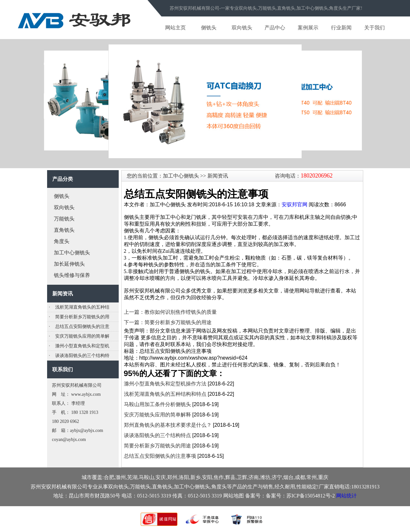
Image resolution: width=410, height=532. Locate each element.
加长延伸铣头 (69, 264)
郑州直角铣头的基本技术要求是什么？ (168, 425)
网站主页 (175, 28)
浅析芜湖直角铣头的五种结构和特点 (165, 394)
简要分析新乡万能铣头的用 (82, 317)
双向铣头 (242, 28)
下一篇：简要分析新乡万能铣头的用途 (168, 322)
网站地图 (234, 496)
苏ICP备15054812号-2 (311, 496)
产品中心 (275, 28)
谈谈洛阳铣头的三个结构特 (82, 356)
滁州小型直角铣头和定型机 (82, 346)
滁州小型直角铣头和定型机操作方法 (165, 384)
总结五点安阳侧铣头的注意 (82, 327)
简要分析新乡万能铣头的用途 (157, 446)
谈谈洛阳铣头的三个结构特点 (157, 435)
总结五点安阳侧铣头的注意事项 (160, 456)
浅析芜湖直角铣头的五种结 (82, 307)
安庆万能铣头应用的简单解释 (157, 415)
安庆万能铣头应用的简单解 (82, 336)
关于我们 (375, 28)
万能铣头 (64, 219)
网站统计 (346, 496)
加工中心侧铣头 (72, 253)
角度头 (62, 241)
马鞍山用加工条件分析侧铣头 (157, 404)
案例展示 (308, 28)
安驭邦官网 (295, 205)
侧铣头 (209, 28)
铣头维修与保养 (72, 275)
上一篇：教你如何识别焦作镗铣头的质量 (170, 312)
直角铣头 (64, 230)
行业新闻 (341, 28)
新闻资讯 (217, 176)
